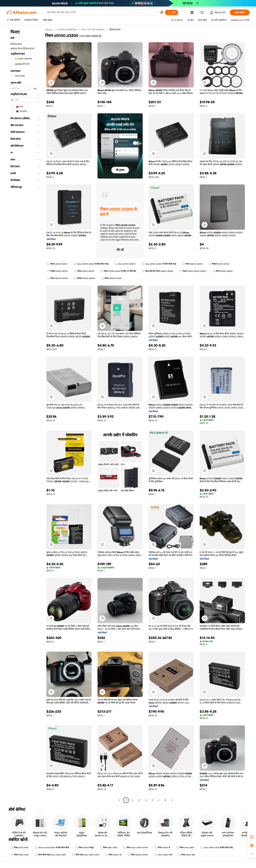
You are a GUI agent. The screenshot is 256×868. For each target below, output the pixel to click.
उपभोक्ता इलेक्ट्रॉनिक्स (67, 30)
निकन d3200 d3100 (192, 264)
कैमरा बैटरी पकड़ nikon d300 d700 (51, 855)
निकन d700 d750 (20, 848)
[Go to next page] (172, 800)
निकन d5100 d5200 (223, 271)
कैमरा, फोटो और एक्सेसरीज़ (93, 30)
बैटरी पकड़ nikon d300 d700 (86, 855)
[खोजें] (172, 12)
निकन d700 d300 (185, 848)
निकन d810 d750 (108, 848)
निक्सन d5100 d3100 (219, 264)
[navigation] (25, 415)
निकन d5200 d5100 (112, 278)
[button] (162, 12)
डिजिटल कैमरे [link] (115, 30)
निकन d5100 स (162, 848)
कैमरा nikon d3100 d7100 (136, 848)
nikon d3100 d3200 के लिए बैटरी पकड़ (159, 264)
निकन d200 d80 (187, 855)
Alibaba (49, 30)
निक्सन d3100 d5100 (58, 271)
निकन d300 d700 (20, 855)
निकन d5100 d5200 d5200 (193, 271)
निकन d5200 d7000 (57, 278)
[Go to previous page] (120, 800)
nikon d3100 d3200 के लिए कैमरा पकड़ (91, 264)
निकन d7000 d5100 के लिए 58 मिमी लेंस (118, 271)
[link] (252, 837)
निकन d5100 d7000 (84, 271)
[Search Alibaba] (102, 12)
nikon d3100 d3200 (125, 264)
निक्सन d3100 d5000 (85, 278)
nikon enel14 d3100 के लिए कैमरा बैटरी (52, 848)
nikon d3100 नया (163, 855)
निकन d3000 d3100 (138, 855)
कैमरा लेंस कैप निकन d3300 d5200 (158, 271)
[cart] (203, 13)
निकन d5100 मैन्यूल (84, 848)
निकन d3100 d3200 (57, 264)
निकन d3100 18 (113, 855)
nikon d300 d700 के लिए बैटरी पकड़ (217, 848)
